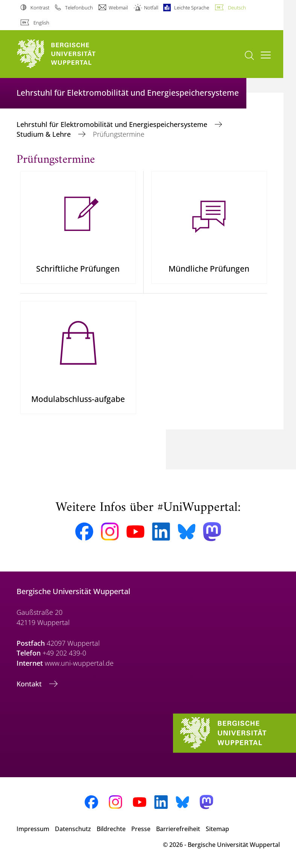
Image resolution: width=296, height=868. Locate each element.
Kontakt (30, 684)
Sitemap (217, 829)
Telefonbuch (79, 8)
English (41, 23)
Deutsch (237, 8)
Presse (141, 829)
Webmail (118, 8)
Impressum (33, 829)
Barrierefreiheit (178, 829)
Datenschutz (73, 829)
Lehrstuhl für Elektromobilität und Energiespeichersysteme (113, 124)
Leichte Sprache (192, 8)
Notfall (151, 8)
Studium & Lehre (45, 134)
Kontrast (40, 8)
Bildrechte (111, 829)
